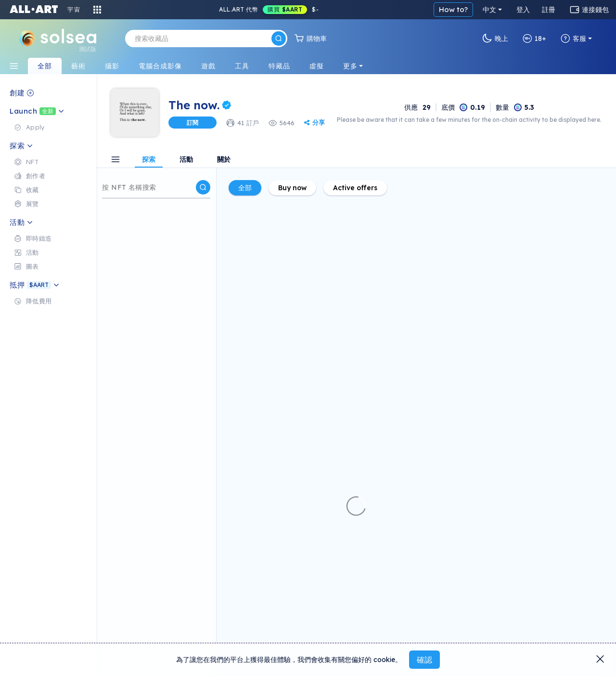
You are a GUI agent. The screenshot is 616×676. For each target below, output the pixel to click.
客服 (573, 39)
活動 (186, 160)
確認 (424, 660)
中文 (489, 10)
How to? (453, 9)
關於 (224, 160)
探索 (149, 160)
